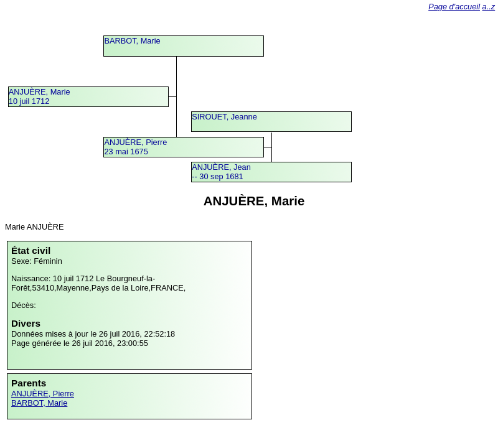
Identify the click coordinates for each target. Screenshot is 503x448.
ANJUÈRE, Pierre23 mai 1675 (135, 147)
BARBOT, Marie (132, 41)
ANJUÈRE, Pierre (43, 394)
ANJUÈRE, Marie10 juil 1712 (40, 96)
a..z (489, 7)
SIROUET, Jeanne (224, 117)
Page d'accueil (454, 7)
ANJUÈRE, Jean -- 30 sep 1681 (221, 172)
